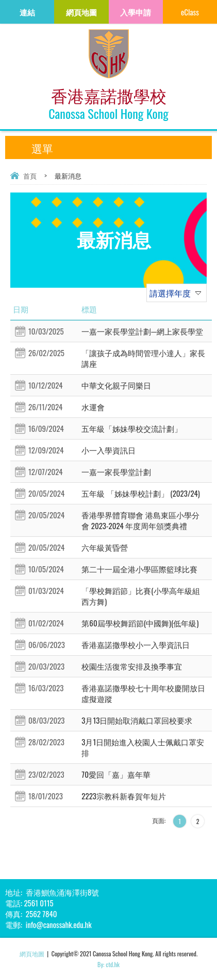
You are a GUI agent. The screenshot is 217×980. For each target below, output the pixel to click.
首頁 (30, 176)
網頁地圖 (32, 953)
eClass (190, 12)
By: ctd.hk (109, 964)
